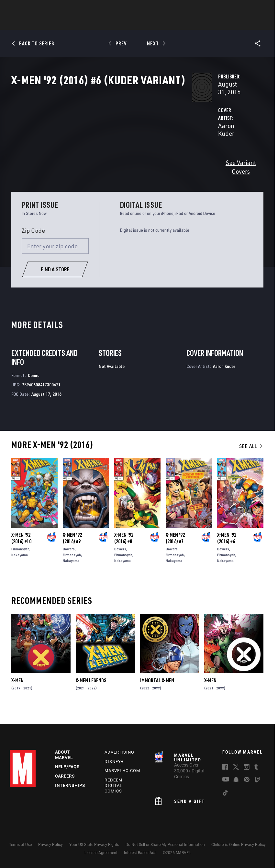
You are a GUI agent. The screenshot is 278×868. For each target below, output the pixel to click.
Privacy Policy (50, 845)
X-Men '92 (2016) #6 (227, 549)
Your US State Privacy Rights (94, 845)
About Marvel (64, 755)
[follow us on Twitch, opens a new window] (257, 781)
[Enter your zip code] (55, 257)
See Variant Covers (117, 182)
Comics (66, 23)
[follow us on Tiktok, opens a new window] (225, 794)
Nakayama (20, 565)
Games (185, 23)
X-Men (17, 691)
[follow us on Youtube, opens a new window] (226, 780)
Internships (70, 786)
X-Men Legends (91, 691)
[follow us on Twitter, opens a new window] (236, 768)
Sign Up (51, 8)
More (234, 23)
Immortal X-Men (157, 691)
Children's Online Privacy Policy (239, 845)
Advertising (119, 752)
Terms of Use (20, 845)
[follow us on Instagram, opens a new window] (247, 768)
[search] (260, 8)
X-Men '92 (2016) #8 (124, 549)
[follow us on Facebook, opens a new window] (225, 768)
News (41, 23)
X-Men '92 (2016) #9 (72, 549)
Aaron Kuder (108, 153)
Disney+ (114, 762)
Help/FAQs (67, 767)
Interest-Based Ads (140, 853)
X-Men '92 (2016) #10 (21, 549)
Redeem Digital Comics (113, 786)
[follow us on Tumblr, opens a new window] (256, 768)
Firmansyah (20, 560)
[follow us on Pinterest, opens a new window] (247, 780)
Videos (210, 23)
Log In (30, 8)
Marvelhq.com (122, 771)
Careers (65, 776)
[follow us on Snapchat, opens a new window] (236, 780)
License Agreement (101, 853)
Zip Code (33, 241)
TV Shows (157, 23)
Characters (97, 23)
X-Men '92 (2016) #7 (175, 549)
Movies (128, 23)
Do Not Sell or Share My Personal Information (165, 845)
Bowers (69, 560)
